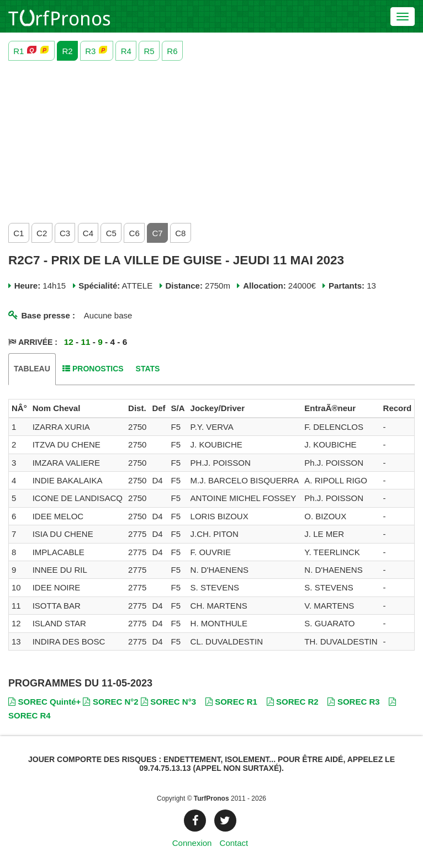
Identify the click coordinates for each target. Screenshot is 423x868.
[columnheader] (19, 408)
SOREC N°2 (110, 702)
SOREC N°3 (168, 702)
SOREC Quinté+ (44, 702)
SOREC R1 (231, 702)
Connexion (192, 843)
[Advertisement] (212, 139)
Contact (234, 843)
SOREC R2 (293, 702)
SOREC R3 (353, 702)
